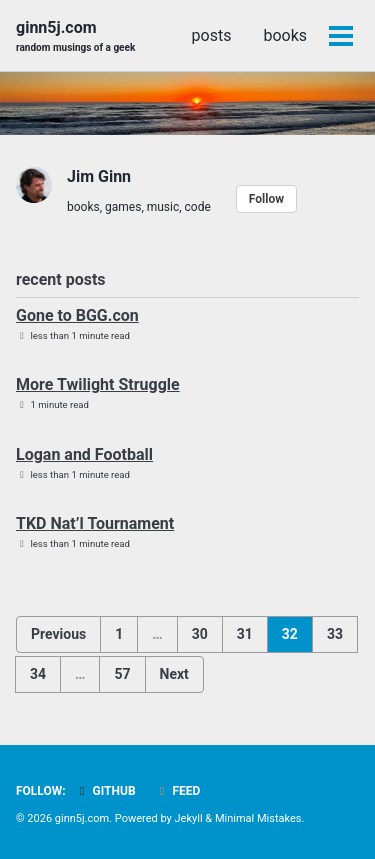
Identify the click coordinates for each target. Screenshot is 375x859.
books (285, 35)
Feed (178, 791)
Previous (58, 634)
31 (245, 634)
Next (174, 674)
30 (200, 634)
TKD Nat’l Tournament (95, 523)
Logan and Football (84, 454)
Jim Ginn (99, 176)
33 (335, 634)
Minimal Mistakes (258, 818)
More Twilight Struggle (98, 384)
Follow (266, 199)
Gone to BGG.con (77, 315)
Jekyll (189, 818)
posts (212, 35)
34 (38, 674)
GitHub (105, 791)
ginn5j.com (75, 36)
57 (122, 674)
